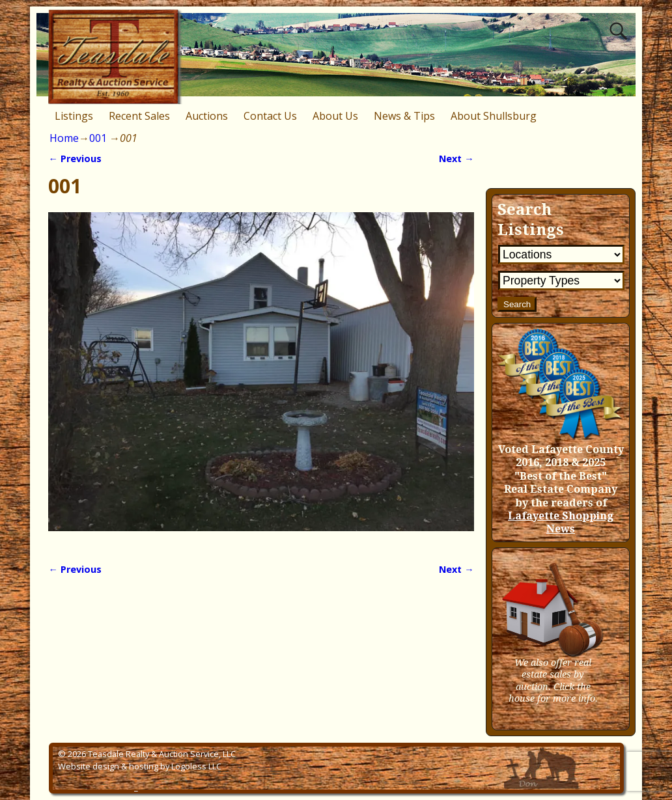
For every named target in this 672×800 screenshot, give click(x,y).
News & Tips (404, 116)
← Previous (75, 159)
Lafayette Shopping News (561, 522)
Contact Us (270, 116)
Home (64, 138)
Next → (456, 159)
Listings (74, 116)
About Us (335, 116)
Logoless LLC (196, 766)
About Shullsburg (494, 116)
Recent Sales (139, 116)
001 (98, 138)
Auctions (207, 116)
